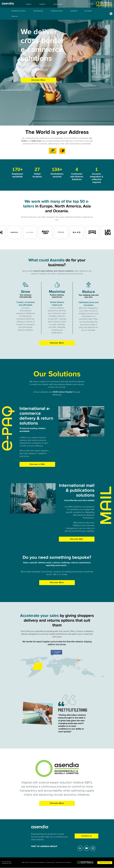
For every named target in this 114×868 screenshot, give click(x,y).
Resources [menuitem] (15, 16)
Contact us (87, 836)
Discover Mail (77, 539)
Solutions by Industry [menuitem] (57, 11)
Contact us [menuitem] (42, 4)
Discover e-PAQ (37, 464)
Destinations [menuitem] (74, 11)
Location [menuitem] (91, 4)
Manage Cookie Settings (105, 863)
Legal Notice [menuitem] (25, 862)
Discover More (38, 80)
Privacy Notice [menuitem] (50, 862)
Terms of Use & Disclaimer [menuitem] (37, 862)
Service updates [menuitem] (58, 4)
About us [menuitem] (29, 4)
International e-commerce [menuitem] (19, 11)
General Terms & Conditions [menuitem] (63, 862)
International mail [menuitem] (38, 11)
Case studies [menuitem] (88, 11)
